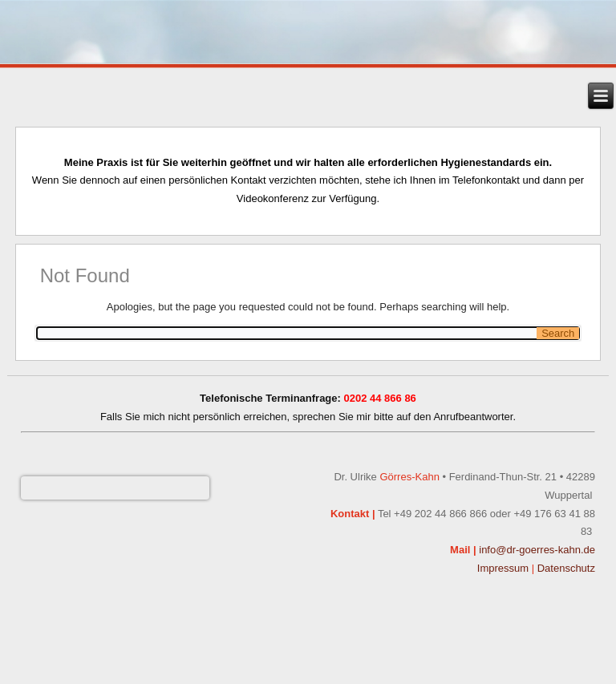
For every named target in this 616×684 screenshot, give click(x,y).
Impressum (503, 568)
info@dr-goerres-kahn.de (537, 550)
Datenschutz (566, 568)
